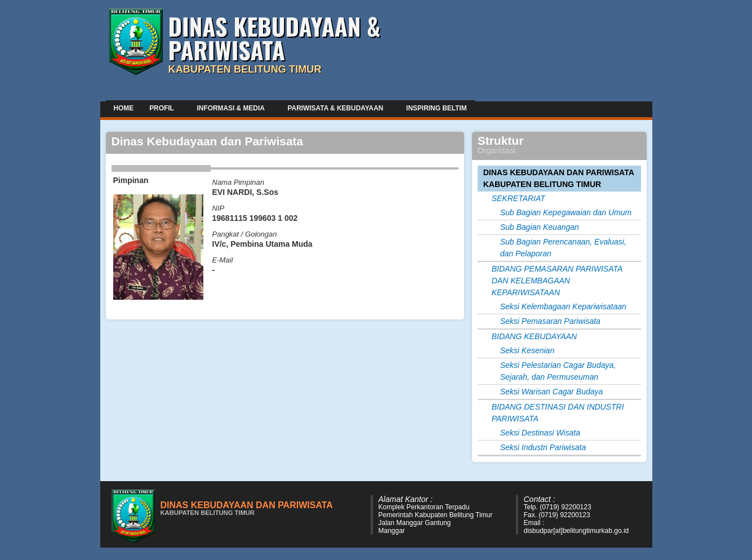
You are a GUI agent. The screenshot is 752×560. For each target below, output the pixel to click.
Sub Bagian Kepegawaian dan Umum (566, 212)
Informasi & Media (232, 108)
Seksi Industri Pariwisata (543, 447)
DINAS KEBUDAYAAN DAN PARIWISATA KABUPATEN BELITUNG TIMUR (559, 178)
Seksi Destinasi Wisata (540, 433)
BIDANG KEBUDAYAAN (534, 336)
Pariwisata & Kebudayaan (337, 108)
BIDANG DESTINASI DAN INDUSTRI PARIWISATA (558, 413)
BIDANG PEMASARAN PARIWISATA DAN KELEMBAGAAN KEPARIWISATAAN (557, 281)
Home (124, 108)
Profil (163, 108)
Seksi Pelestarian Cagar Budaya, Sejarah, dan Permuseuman (558, 371)
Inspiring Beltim (436, 108)
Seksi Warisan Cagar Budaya (552, 392)
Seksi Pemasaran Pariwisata (550, 321)
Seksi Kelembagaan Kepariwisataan (563, 306)
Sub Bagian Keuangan (540, 227)
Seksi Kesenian (528, 350)
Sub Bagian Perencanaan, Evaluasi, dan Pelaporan (563, 248)
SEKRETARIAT (519, 198)
